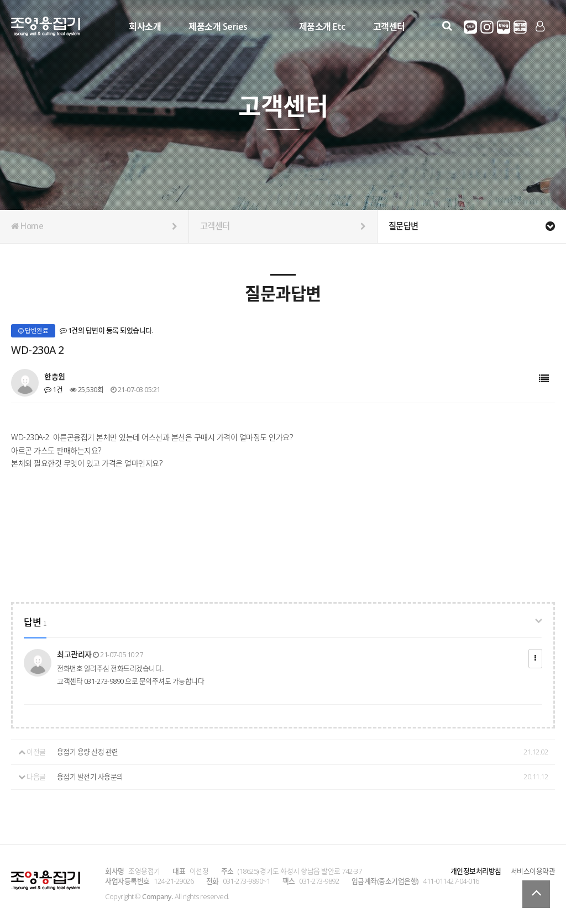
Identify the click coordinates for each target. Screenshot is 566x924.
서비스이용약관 (533, 871)
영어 (520, 27)
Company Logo (46, 28)
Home (94, 226)
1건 (53, 389)
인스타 (487, 27)
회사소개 (144, 26)
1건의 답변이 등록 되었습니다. (107, 330)
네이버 (504, 27)
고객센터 (388, 26)
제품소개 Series (218, 26)
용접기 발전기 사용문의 (90, 777)
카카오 (470, 27)
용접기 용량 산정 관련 (88, 752)
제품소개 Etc (321, 26)
